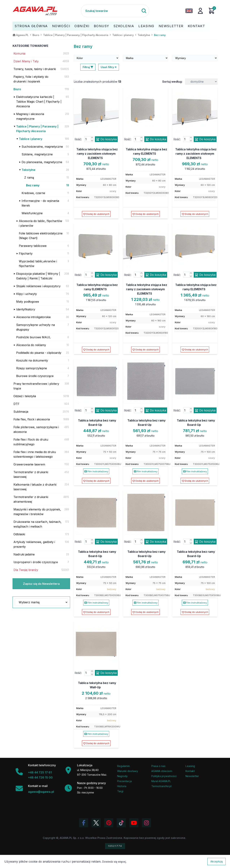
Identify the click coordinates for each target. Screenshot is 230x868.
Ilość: (78, 139)
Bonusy (102, 26)
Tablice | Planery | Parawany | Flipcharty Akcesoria (37, 129)
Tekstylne (28, 170)
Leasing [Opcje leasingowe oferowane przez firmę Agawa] (190, 766)
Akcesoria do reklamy (31, 345)
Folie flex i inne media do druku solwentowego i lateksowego (35, 454)
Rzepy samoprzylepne (32, 368)
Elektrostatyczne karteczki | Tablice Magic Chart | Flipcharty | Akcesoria (39, 102)
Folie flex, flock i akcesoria (32, 419)
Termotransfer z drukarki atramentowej (31, 499)
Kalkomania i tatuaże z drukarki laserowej (35, 487)
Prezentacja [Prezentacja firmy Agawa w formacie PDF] (124, 781)
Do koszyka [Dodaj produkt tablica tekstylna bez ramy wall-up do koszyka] (106, 673)
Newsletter (171, 26)
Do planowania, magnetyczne (42, 162)
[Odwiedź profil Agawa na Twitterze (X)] (96, 823)
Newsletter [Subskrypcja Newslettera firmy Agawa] (192, 776)
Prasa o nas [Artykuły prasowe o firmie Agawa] (158, 766)
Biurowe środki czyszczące (35, 376)
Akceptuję (217, 861)
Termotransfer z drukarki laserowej (31, 474)
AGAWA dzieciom (162, 771)
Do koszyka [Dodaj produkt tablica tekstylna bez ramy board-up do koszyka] (106, 411)
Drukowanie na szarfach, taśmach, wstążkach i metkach (37, 524)
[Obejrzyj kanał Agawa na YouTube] (134, 823)
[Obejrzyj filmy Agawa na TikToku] (121, 823)
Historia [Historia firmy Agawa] (122, 786)
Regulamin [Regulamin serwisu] (123, 766)
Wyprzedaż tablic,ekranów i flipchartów (38, 264)
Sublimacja (21, 412)
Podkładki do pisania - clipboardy (39, 353)
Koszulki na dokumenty (32, 360)
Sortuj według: (172, 82)
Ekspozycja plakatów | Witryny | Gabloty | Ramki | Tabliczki (38, 276)
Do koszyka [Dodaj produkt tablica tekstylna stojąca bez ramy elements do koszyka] (156, 139)
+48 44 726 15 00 (40, 777)
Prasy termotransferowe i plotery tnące (36, 386)
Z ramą (29, 178)
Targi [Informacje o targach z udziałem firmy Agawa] (120, 791)
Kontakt (196, 26)
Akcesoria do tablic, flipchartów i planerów (41, 223)
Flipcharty (26, 254)
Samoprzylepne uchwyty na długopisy (35, 327)
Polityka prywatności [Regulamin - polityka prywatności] (164, 776)
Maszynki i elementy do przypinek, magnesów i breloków (37, 512)
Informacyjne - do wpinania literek (40, 203)
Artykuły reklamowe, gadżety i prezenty (34, 544)
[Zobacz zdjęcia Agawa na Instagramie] (146, 823)
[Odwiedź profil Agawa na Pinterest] (109, 823)
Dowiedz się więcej (114, 862)
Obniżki (82, 26)
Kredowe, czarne (33, 193)
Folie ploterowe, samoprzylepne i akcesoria (36, 429)
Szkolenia (124, 26)
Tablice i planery (31, 139)
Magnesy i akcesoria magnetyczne (30, 116)
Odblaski (19, 534)
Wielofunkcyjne (32, 213)
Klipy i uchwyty (27, 294)
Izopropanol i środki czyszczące (36, 562)
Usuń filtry (109, 67)
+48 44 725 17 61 (40, 772)
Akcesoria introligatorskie (33, 317)
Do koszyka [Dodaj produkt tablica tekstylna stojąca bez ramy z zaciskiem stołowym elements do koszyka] (106, 139)
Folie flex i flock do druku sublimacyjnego (31, 442)
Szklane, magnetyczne (37, 154)
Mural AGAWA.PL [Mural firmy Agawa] (161, 781)
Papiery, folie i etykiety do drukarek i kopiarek (31, 79)
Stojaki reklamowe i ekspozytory (38, 286)
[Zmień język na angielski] (189, 11)
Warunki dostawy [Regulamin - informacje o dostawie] (128, 771)
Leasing (146, 26)
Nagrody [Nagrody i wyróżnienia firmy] (122, 776)
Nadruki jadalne (24, 554)
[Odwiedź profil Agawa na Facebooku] (84, 823)
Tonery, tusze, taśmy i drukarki (35, 69)
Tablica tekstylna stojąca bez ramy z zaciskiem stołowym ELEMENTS (97, 154)
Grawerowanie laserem (29, 464)
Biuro (17, 89)
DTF (16, 404)
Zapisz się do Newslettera (41, 584)
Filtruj (88, 67)
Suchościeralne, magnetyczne (42, 147)
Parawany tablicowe (33, 246)
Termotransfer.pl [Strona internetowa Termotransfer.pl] (161, 786)
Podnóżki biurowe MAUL (33, 337)
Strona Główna (31, 26)
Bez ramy (33, 185)
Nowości (61, 26)
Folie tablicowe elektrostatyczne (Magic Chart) (41, 236)
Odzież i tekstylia (25, 396)
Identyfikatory (26, 309)
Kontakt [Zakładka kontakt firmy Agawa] (190, 771)
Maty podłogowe (28, 302)
